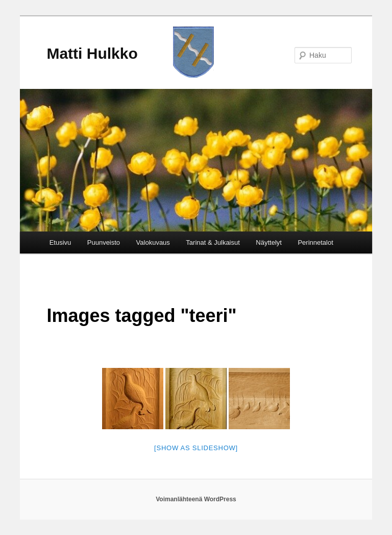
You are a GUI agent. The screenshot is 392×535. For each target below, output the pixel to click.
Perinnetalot (315, 242)
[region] (196, 160)
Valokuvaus (153, 242)
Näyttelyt (269, 242)
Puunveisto (104, 242)
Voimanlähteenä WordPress (196, 499)
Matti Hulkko (92, 53)
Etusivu (60, 242)
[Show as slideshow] (196, 448)
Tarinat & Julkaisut (213, 242)
